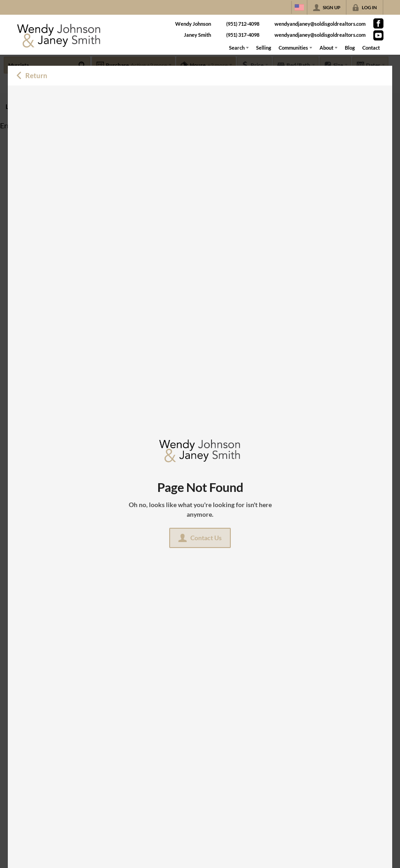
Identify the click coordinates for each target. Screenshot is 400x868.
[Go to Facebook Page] (378, 23)
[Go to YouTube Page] (378, 35)
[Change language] (299, 7)
